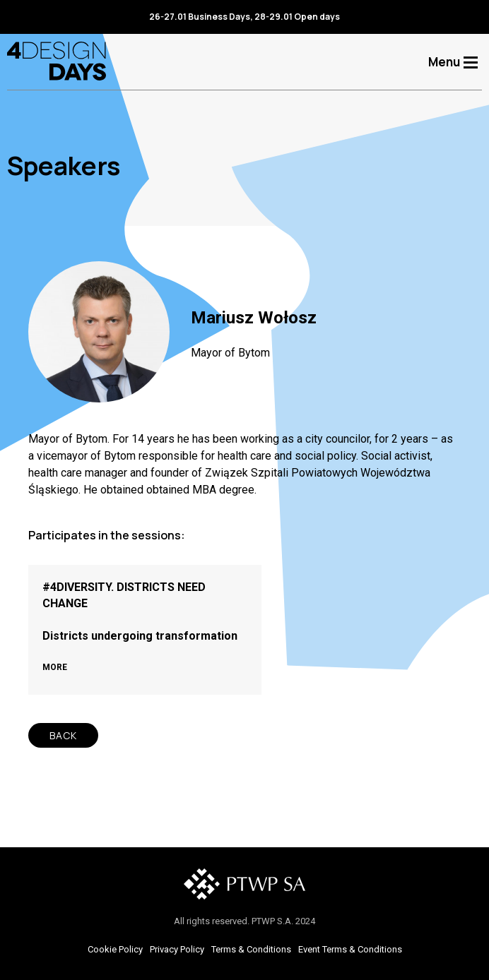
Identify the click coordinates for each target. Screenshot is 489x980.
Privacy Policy (177, 949)
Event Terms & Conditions (350, 949)
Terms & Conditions (251, 949)
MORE (55, 667)
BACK (63, 735)
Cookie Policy (115, 949)
